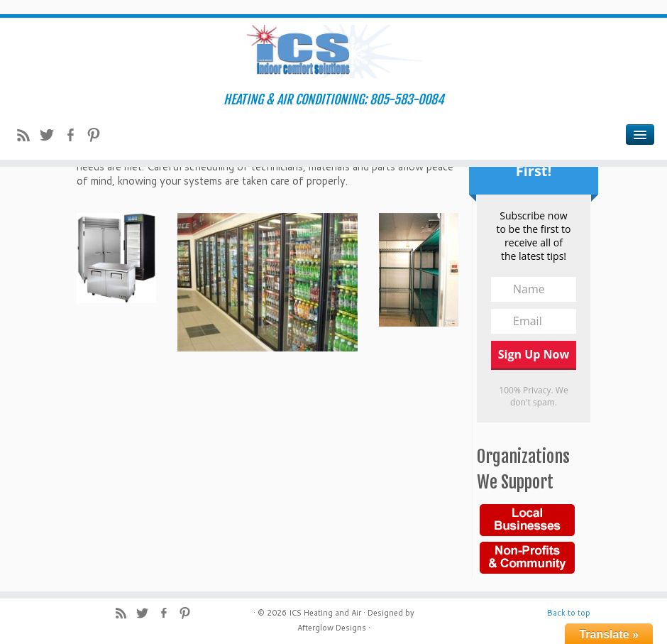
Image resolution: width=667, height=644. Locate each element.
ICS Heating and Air (325, 613)
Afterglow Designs (332, 628)
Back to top (569, 613)
